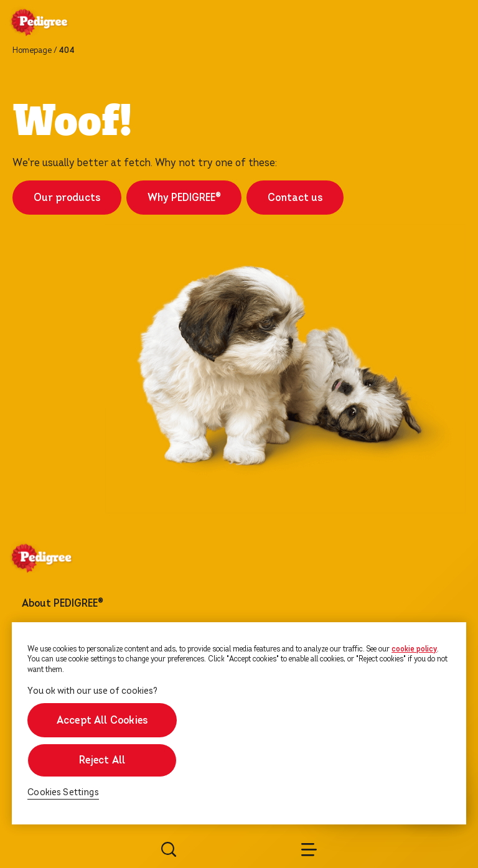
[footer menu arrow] (118, 604)
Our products (67, 198)
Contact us (295, 198)
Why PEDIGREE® (184, 198)
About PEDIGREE (62, 604)
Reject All (102, 760)
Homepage (32, 50)
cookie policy (414, 649)
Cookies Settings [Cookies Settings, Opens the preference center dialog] (63, 792)
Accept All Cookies (102, 720)
